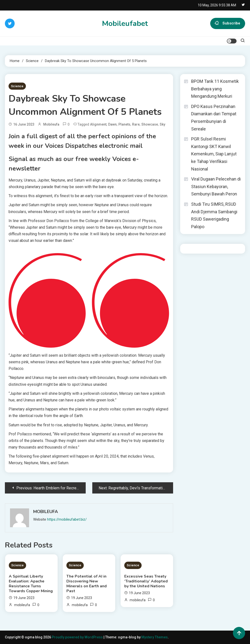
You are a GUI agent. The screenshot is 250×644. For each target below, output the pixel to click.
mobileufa (51, 124)
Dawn (112, 124)
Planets (124, 124)
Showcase (150, 124)
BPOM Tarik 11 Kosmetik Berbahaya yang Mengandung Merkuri (215, 89)
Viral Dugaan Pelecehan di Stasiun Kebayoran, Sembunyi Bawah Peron (216, 186)
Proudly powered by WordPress (78, 637)
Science (17, 86)
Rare (136, 124)
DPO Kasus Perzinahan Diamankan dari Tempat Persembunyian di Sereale (214, 118)
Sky (162, 124)
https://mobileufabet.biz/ (67, 519)
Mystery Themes (155, 637)
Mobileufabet (125, 24)
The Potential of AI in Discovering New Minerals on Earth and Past (87, 584)
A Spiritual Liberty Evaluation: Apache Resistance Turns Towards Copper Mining (31, 584)
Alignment (98, 124)
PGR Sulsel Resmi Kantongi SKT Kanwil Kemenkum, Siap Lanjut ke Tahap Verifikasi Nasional (214, 154)
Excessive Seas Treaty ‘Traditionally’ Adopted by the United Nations (146, 581)
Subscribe (228, 23)
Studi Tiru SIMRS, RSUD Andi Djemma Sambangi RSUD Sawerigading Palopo (214, 215)
